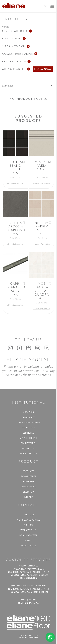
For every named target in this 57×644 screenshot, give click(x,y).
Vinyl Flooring (28, 438)
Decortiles (28, 428)
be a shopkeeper (29, 535)
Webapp (28, 497)
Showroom (28, 448)
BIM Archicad (29, 487)
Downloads (28, 417)
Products (28, 471)
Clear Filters (44, 69)
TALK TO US (28, 515)
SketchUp (28, 492)
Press (28, 540)
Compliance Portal (28, 520)
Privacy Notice (28, 454)
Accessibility (28, 546)
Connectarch (28, 443)
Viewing (6, 27)
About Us (28, 412)
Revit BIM (29, 481)
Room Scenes (28, 476)
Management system (28, 422)
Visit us (28, 525)
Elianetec (28, 433)
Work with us (28, 530)
